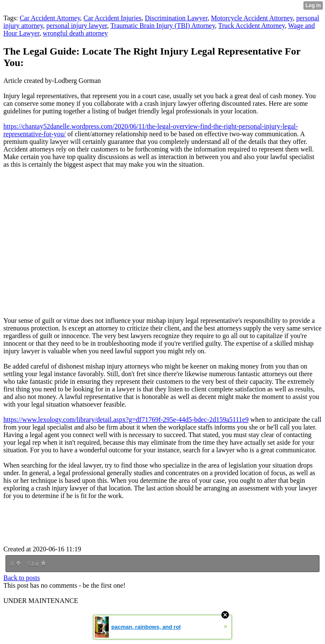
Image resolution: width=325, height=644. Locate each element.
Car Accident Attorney (50, 18)
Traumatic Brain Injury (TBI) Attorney (163, 26)
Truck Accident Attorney (252, 26)
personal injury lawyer (77, 26)
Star (37, 564)
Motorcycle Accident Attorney (252, 18)
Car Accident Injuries (112, 18)
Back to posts (22, 578)
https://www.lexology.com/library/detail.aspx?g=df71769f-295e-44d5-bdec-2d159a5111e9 (126, 420)
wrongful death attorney (75, 33)
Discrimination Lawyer (176, 18)
